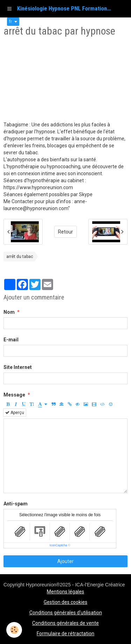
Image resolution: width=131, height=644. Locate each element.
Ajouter (65, 561)
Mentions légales (65, 592)
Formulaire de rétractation (65, 634)
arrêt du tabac (20, 257)
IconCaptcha (59, 545)
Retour (65, 232)
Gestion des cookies (65, 602)
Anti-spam (16, 504)
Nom (9, 312)
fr (10, 22)
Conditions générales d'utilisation (66, 613)
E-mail (11, 340)
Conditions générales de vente (65, 623)
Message (14, 395)
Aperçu (15, 413)
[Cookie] (14, 630)
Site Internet (18, 367)
